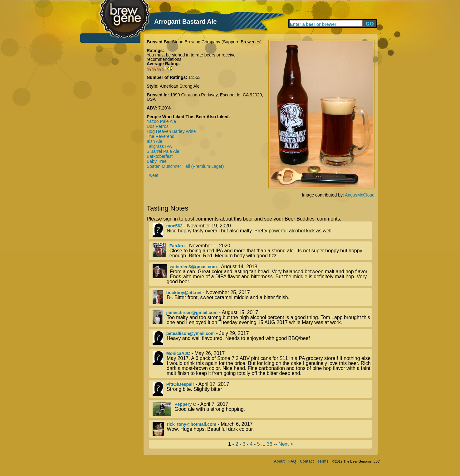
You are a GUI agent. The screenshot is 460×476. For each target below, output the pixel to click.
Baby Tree (157, 161)
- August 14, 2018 (262, 274)
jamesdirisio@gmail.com (192, 313)
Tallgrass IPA (159, 146)
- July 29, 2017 (262, 338)
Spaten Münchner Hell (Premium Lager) (185, 166)
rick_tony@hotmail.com (192, 424)
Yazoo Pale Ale (161, 121)
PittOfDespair (180, 384)
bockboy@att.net (184, 293)
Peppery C (185, 404)
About (279, 461)
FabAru (177, 246)
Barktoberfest (160, 156)
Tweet (152, 175)
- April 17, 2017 (262, 389)
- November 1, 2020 (262, 251)
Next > (286, 444)
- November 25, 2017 (262, 297)
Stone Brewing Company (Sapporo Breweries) (217, 42)
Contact (307, 461)
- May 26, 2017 (262, 363)
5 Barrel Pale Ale (163, 151)
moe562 (174, 226)
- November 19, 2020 (262, 230)
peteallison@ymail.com (191, 333)
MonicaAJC (178, 353)
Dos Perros (158, 126)
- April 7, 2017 (262, 409)
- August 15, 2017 (262, 318)
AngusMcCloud (360, 195)
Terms (323, 461)
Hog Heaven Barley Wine (171, 131)
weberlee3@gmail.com (193, 267)
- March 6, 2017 (262, 429)
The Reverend (161, 136)
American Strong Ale (180, 86)
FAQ (292, 461)
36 (270, 444)
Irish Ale (154, 141)
